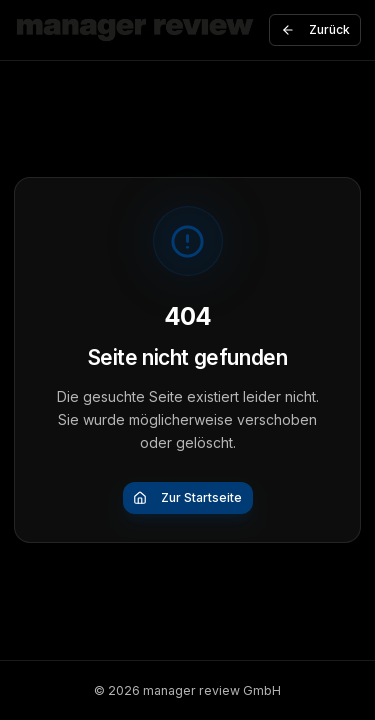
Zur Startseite (187, 497)
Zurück (315, 29)
